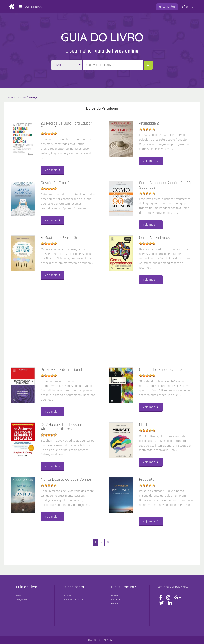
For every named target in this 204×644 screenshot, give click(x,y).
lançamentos (167, 7)
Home (19, 595)
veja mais (53, 170)
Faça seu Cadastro (74, 599)
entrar (188, 7)
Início (10, 97)
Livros (115, 595)
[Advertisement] (102, 325)
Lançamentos (23, 599)
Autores (116, 599)
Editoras (116, 604)
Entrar (67, 595)
